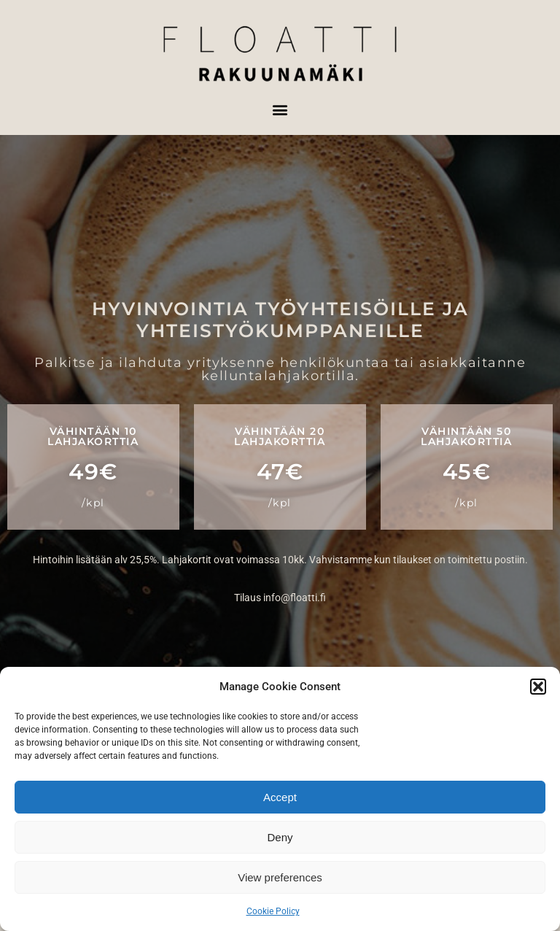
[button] (538, 687)
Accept (280, 797)
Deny (280, 837)
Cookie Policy (273, 911)
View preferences (280, 877)
